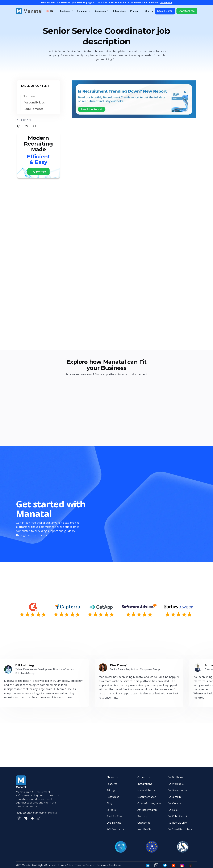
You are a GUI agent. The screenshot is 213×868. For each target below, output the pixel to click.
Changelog (144, 823)
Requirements (33, 109)
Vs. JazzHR (175, 797)
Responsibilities (34, 103)
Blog (109, 803)
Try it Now (187, 746)
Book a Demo (165, 11)
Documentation (147, 797)
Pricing (134, 11)
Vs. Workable (176, 784)
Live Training (114, 823)
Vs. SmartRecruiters (180, 829)
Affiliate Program (147, 810)
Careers (111, 810)
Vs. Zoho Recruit (178, 816)
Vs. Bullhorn (176, 777)
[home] (29, 11)
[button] (49, 11)
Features (112, 784)
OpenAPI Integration (150, 803)
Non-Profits (144, 829)
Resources (113, 797)
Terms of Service (85, 865)
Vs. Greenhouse (178, 790)
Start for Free (187, 11)
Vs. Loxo (173, 810)
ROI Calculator (115, 829)
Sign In (149, 11)
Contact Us (144, 777)
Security (142, 816)
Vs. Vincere (175, 803)
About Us (112, 777)
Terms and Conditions (109, 865)
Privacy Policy (65, 865)
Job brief (30, 96)
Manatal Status (146, 790)
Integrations (120, 11)
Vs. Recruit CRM (178, 823)
